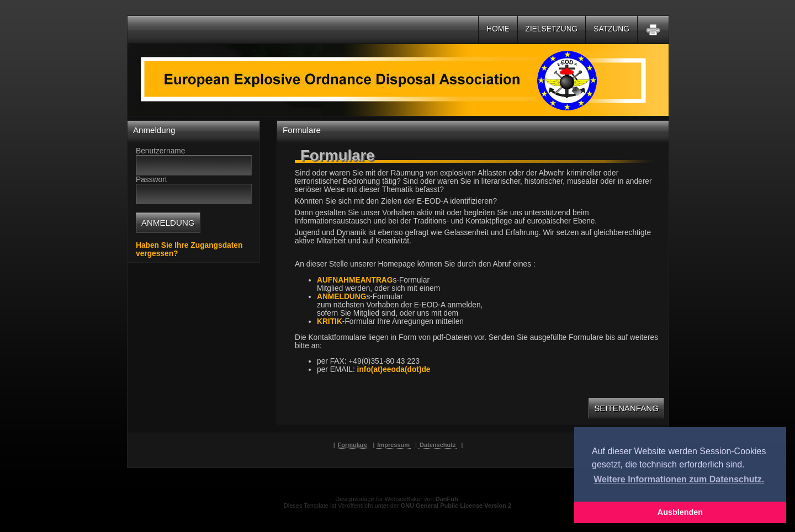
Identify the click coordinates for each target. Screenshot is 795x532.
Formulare (353, 445)
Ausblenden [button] (680, 512)
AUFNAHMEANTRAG (355, 280)
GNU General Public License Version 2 (456, 506)
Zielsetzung (552, 29)
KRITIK (330, 321)
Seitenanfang (626, 408)
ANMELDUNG (341, 297)
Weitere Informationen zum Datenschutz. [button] (679, 479)
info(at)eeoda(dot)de (394, 369)
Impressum (393, 445)
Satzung (611, 29)
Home (498, 29)
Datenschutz (438, 445)
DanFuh (447, 499)
